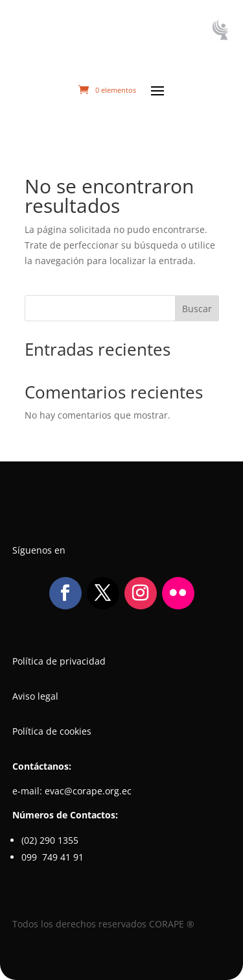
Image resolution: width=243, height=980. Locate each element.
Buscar (197, 309)
